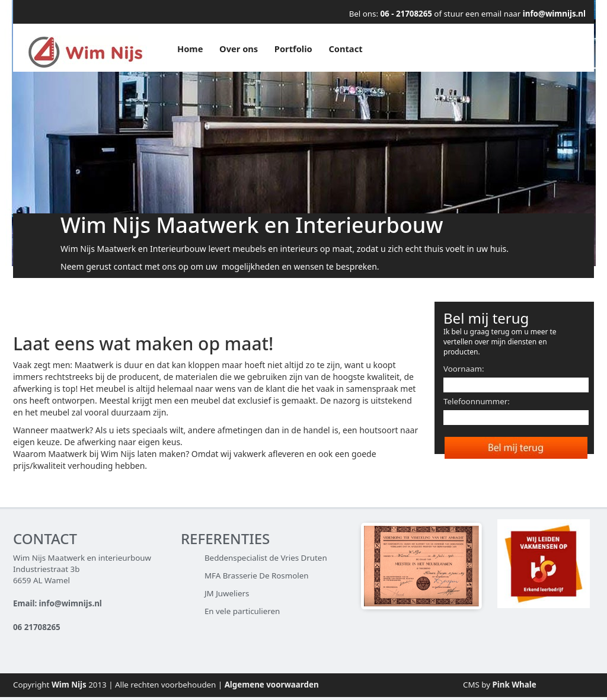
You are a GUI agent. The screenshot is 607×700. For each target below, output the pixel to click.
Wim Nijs (69, 685)
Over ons (239, 49)
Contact (345, 49)
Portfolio (293, 49)
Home (190, 49)
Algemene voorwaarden (272, 685)
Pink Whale (515, 685)
